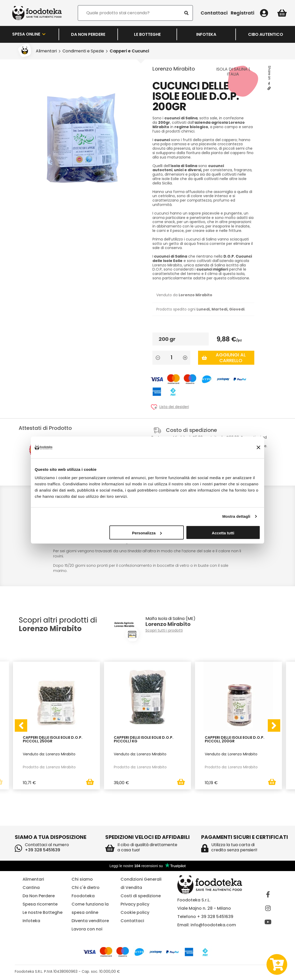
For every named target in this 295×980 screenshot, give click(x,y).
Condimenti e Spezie (83, 51)
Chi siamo (82, 879)
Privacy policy (135, 904)
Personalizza (147, 533)
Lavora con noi (87, 929)
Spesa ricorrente (40, 904)
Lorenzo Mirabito (174, 69)
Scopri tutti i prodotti (164, 630)
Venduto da (184, 295)
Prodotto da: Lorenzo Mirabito (49, 767)
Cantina (31, 888)
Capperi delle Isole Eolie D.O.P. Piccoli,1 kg (144, 739)
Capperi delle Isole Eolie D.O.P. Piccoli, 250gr (53, 739)
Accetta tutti (223, 533)
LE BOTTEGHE (147, 34)
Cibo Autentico (266, 34)
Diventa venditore (90, 921)
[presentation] (21, 726)
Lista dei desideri (174, 407)
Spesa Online (29, 34)
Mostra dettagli (236, 516)
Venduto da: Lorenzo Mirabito (49, 754)
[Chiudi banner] (258, 447)
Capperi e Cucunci (129, 51)
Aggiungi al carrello (224, 358)
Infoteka (206, 34)
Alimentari (46, 51)
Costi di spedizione (141, 896)
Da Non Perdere (88, 34)
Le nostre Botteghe (43, 912)
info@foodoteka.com (213, 925)
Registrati (243, 13)
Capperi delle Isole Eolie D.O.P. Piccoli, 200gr (235, 739)
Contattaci (214, 13)
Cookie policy (135, 912)
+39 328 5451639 (43, 850)
